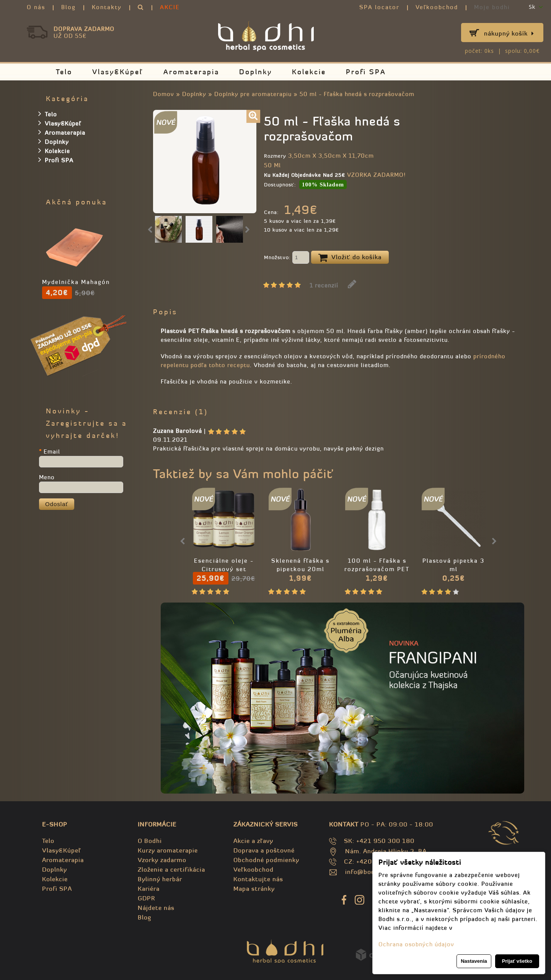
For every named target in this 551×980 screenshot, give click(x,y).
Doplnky (256, 72)
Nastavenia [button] (474, 961)
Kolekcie (309, 72)
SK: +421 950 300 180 (379, 841)
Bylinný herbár (160, 879)
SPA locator (379, 7)
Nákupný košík (509, 33)
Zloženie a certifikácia (171, 869)
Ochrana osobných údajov (416, 944)
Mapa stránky (254, 889)
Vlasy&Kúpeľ (118, 72)
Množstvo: (287, 258)
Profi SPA (366, 72)
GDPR (146, 898)
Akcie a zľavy (253, 841)
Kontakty (107, 7)
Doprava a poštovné (264, 850)
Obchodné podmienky (266, 860)
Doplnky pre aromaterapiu (253, 94)
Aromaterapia (191, 72)
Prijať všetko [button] (517, 961)
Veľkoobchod (437, 7)
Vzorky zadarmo (162, 860)
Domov (164, 94)
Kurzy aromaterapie (168, 850)
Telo (64, 72)
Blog (68, 7)
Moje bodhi (492, 7)
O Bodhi (150, 841)
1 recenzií (324, 285)
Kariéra (149, 889)
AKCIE (170, 7)
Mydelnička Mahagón (76, 282)
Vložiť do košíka (350, 258)
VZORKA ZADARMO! (376, 175)
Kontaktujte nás (258, 879)
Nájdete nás (156, 908)
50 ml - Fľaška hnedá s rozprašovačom (357, 94)
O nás (36, 7)
